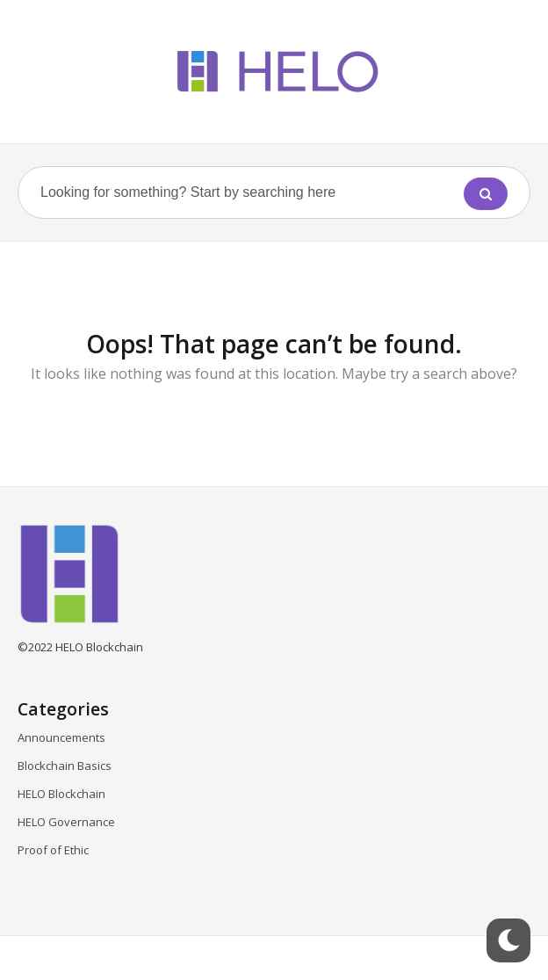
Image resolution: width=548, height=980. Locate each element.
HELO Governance (66, 822)
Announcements (61, 737)
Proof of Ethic (53, 850)
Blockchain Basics (65, 766)
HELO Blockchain (61, 794)
